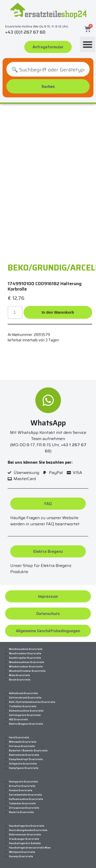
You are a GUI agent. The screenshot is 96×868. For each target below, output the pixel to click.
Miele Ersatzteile (19, 675)
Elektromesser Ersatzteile (25, 835)
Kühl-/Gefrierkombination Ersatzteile (32, 702)
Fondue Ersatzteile (21, 790)
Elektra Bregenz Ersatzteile (26, 724)
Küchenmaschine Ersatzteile (26, 711)
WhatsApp (48, 423)
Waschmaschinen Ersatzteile (26, 662)
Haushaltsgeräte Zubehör (25, 843)
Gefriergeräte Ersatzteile (25, 715)
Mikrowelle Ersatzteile (23, 742)
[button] (88, 44)
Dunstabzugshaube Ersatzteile (28, 830)
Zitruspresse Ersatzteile (24, 808)
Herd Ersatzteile (19, 738)
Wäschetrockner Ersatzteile (26, 667)
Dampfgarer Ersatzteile (24, 768)
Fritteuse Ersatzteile (22, 746)
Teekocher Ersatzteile (22, 804)
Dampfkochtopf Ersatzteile (26, 759)
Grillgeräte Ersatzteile (23, 764)
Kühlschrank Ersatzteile (23, 693)
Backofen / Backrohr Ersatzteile (28, 751)
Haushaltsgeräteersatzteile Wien (30, 848)
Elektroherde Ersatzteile (24, 755)
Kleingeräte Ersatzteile (23, 782)
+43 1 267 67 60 (66, 448)
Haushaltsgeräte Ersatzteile (27, 826)
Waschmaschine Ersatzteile (26, 649)
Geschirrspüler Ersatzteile (25, 658)
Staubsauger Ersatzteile (24, 839)
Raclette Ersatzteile (21, 812)
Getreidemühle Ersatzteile (25, 795)
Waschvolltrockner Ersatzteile (27, 671)
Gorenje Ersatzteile (21, 856)
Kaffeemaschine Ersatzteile (26, 799)
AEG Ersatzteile (18, 720)
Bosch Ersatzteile (20, 680)
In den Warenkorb (58, 312)
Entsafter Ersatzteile (22, 786)
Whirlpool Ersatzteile (22, 852)
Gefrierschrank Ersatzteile (25, 698)
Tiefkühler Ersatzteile (23, 706)
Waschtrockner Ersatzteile (25, 654)
